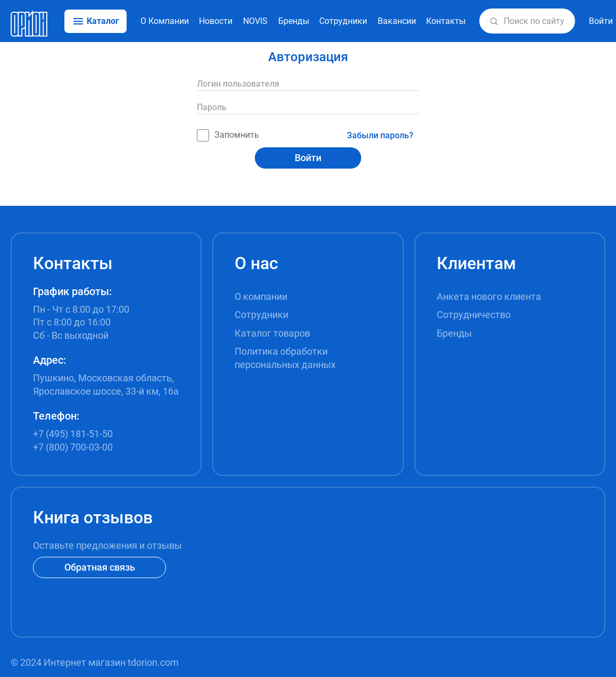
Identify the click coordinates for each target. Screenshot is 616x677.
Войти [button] (601, 21)
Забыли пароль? (380, 135)
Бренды (294, 21)
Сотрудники (343, 21)
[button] (494, 21)
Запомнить (228, 135)
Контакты (446, 21)
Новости (216, 21)
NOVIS (255, 21)
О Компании (165, 21)
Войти (308, 158)
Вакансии (397, 21)
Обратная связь (100, 567)
